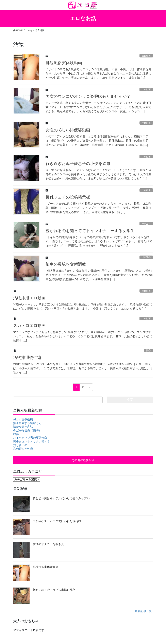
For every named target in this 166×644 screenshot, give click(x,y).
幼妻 (16, 434)
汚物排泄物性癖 (27, 358)
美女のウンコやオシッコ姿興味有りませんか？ (88, 96)
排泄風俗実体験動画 (64, 63)
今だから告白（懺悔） (27, 430)
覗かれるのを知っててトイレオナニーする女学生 (90, 231)
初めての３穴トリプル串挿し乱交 (54, 590)
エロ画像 (146, 190)
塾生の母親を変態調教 (66, 264)
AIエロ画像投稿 (23, 419)
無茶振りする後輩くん (27, 423)
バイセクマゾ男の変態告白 (30, 438)
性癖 (148, 350)
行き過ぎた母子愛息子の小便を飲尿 (78, 163)
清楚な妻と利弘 (23, 427)
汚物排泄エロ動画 (29, 298)
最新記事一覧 (143, 611)
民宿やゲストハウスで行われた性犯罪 (57, 521)
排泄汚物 (146, 257)
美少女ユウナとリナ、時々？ (32, 441)
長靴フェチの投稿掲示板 (68, 197)
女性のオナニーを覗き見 (48, 544)
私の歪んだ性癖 (23, 449)
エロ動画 (146, 56)
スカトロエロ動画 (29, 326)
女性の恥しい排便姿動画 (68, 130)
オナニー (146, 224)
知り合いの (20, 445)
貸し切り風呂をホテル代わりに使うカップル (61, 498)
